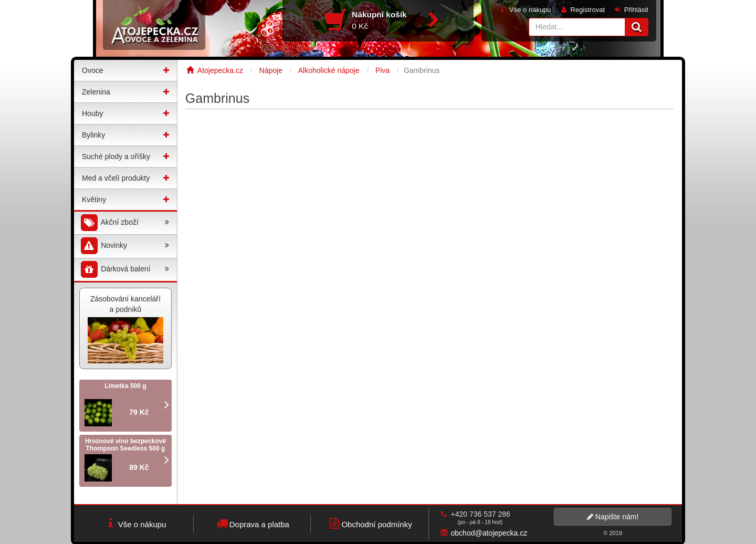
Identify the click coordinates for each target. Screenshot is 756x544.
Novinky (124, 246)
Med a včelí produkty (116, 178)
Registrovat (582, 10)
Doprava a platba (252, 523)
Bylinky (93, 135)
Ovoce (92, 70)
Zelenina (96, 92)
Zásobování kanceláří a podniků (125, 329)
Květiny (94, 200)
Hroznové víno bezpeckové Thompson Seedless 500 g (125, 445)
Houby (92, 113)
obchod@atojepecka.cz (489, 533)
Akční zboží (124, 223)
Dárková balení (124, 270)
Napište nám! (613, 517)
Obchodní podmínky (369, 523)
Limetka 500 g (125, 386)
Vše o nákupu (524, 10)
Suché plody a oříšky (116, 156)
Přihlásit (631, 10)
